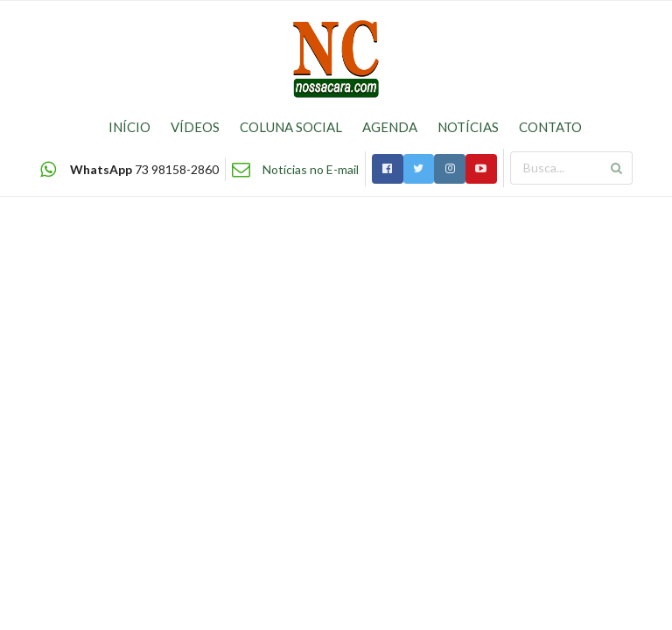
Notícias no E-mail (311, 169)
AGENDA (390, 127)
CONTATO (550, 127)
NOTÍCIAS (468, 127)
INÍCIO (129, 127)
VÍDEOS (195, 127)
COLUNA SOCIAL (291, 127)
